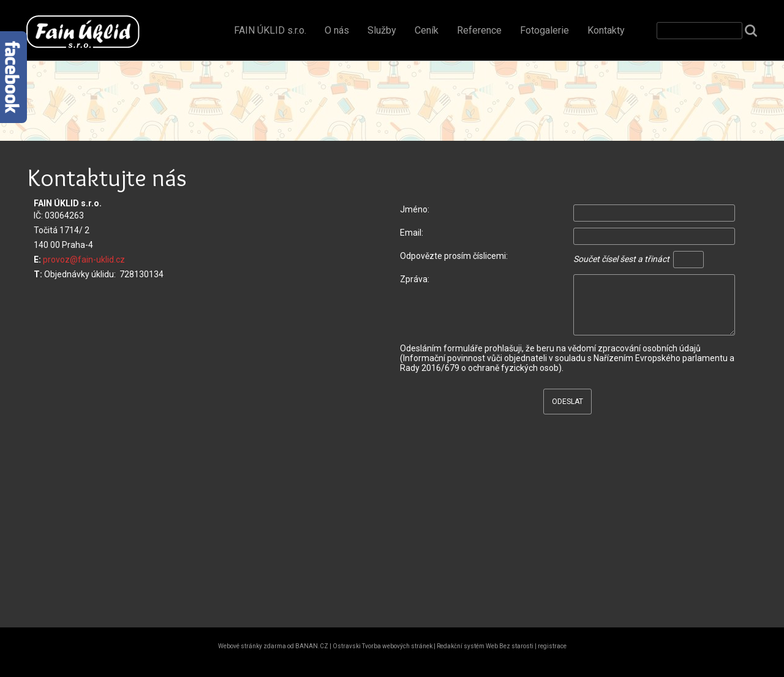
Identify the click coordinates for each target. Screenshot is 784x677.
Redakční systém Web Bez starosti (485, 646)
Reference (479, 30)
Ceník (427, 30)
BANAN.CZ (312, 646)
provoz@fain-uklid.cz (84, 260)
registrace (552, 646)
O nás (337, 30)
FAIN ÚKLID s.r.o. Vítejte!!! (80, 32)
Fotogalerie (545, 30)
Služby (382, 30)
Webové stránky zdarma (252, 646)
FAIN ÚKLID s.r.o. (270, 30)
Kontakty (606, 30)
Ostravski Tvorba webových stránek (383, 646)
